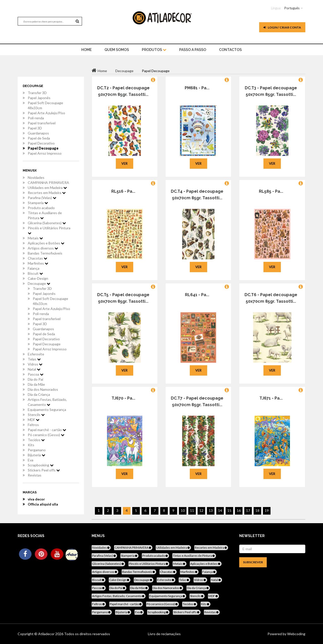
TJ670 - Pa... (123, 398)
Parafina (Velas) (42, 198)
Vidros (35, 364)
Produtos (154, 50)
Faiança (34, 268)
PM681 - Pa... (197, 88)
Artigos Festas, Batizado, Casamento (47, 402)
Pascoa (36, 374)
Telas (34, 359)
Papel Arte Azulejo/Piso (46, 113)
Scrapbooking (41, 465)
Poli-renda (36, 118)
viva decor (36, 499)
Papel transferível (42, 123)
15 (229, 510)
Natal (34, 369)
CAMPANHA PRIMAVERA (48, 183)
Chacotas (37, 258)
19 (267, 510)
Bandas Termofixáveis (45, 253)
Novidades (36, 177)
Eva (31, 460)
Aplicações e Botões (46, 243)
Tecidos (36, 440)
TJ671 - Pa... (271, 398)
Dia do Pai (35, 379)
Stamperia (38, 203)
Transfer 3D (37, 93)
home (86, 50)
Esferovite (36, 354)
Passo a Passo (193, 50)
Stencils (36, 415)
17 (248, 510)
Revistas (35, 475)
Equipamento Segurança (47, 410)
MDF (34, 420)
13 (211, 510)
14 (220, 510)
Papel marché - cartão (47, 430)
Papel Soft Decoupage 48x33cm (45, 105)
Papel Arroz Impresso (45, 153)
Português (292, 8)
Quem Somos (117, 50)
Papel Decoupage (43, 148)
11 (192, 510)
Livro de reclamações (164, 634)
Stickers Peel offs (44, 470)
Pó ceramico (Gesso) (46, 435)
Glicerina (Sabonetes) (47, 223)
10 (183, 510)
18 (257, 510)
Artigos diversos (43, 248)
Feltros (33, 425)
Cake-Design (38, 278)
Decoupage (39, 283)
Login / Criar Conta (282, 27)
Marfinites (38, 263)
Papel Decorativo (41, 143)
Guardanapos (38, 133)
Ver (125, 163)
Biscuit (35, 273)
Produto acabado (41, 208)
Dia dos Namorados (43, 389)
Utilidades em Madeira (47, 188)
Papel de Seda (39, 138)
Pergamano (37, 450)
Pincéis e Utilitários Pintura (49, 230)
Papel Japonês (39, 98)
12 (201, 510)
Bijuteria (36, 455)
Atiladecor (47, 634)
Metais (35, 238)
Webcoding (296, 634)
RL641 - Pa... (197, 295)
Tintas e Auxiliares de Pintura (45, 215)
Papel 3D (35, 128)
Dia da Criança (39, 394)
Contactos (230, 50)
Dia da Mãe (36, 384)
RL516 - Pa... (123, 191)
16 (239, 510)
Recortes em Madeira (47, 193)
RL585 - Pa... (271, 191)
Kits (31, 445)
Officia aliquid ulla (43, 504)
